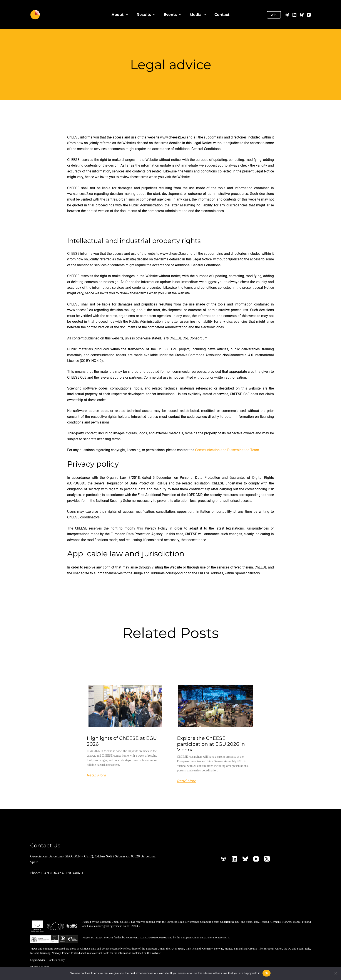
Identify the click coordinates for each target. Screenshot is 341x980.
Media (198, 15)
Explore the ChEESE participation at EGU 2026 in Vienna (211, 744)
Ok (267, 973)
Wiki (274, 15)
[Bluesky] (302, 15)
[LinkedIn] (294, 15)
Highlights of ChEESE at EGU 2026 (122, 741)
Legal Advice (38, 960)
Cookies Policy (56, 960)
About (120, 15)
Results (147, 15)
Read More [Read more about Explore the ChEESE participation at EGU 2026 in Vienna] (187, 781)
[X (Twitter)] (267, 859)
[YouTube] (309, 15)
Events (173, 15)
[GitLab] (287, 15)
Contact (222, 15)
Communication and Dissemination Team (227, 450)
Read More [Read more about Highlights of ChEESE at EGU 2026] (96, 775)
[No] (336, 973)
